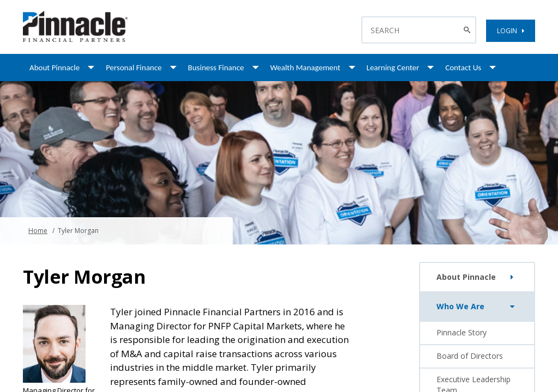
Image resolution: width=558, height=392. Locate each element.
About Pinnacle (54, 68)
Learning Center (393, 68)
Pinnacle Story (462, 332)
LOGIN (511, 31)
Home (38, 231)
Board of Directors (470, 356)
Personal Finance (134, 68)
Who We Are (478, 307)
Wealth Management (305, 68)
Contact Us (463, 68)
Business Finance (216, 68)
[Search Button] (468, 30)
